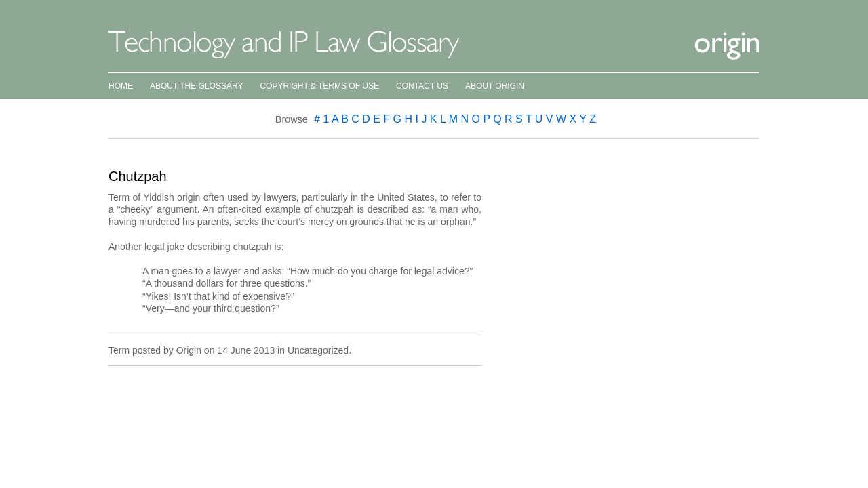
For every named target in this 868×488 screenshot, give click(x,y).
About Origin (495, 86)
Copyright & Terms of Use (319, 86)
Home (121, 86)
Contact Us (422, 86)
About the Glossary (196, 86)
